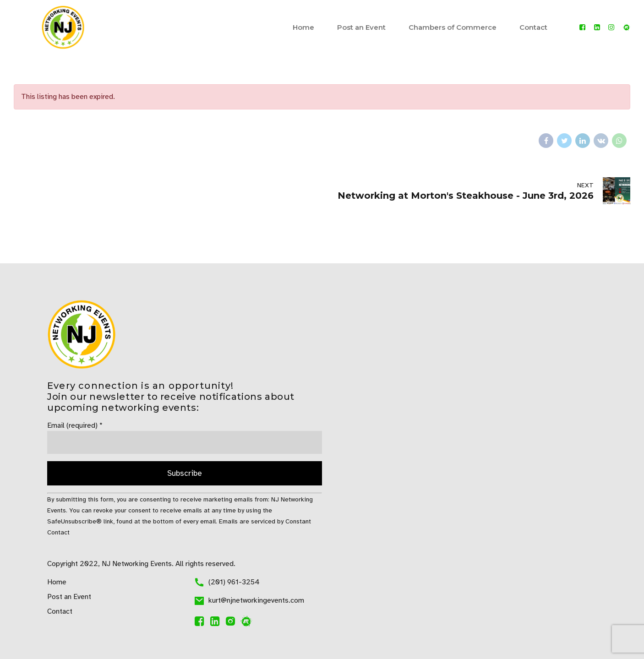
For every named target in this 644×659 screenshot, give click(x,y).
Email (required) (75, 425)
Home (303, 27)
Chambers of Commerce (453, 27)
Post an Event (361, 27)
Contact (533, 27)
